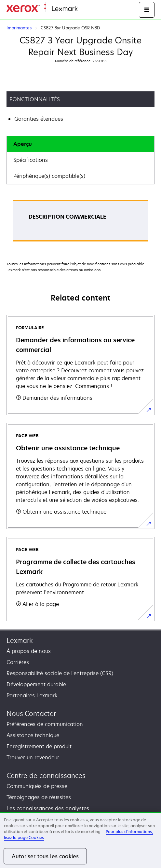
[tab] (80, 144)
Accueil (85, 9)
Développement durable (36, 684)
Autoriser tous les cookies (45, 856)
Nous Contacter (31, 713)
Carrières (18, 662)
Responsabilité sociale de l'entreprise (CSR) (60, 673)
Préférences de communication (45, 724)
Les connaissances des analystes (48, 808)
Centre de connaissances (46, 775)
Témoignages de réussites (39, 797)
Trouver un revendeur (33, 757)
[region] (80, 840)
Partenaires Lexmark (32, 695)
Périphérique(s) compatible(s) (49, 176)
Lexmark (20, 640)
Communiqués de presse (37, 786)
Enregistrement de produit (39, 746)
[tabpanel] (80, 223)
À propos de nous (29, 651)
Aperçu (23, 144)
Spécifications (31, 160)
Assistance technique (33, 735)
